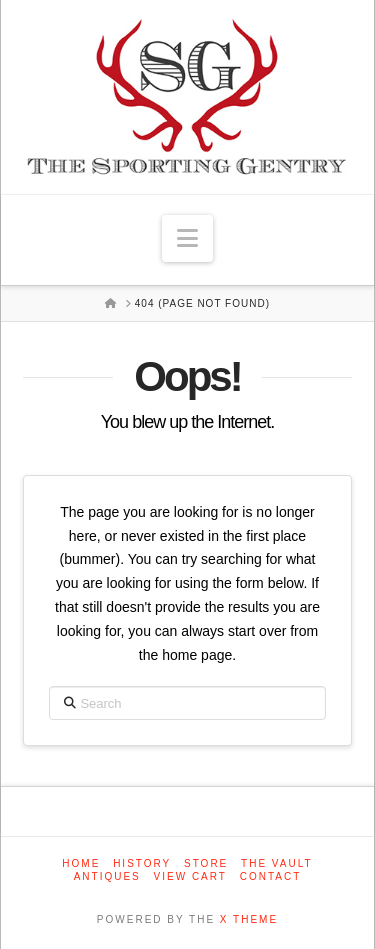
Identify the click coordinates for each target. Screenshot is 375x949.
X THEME (249, 919)
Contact (271, 876)
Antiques (107, 876)
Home (81, 863)
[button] (187, 238)
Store (206, 863)
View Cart (190, 876)
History (142, 863)
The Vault (277, 863)
